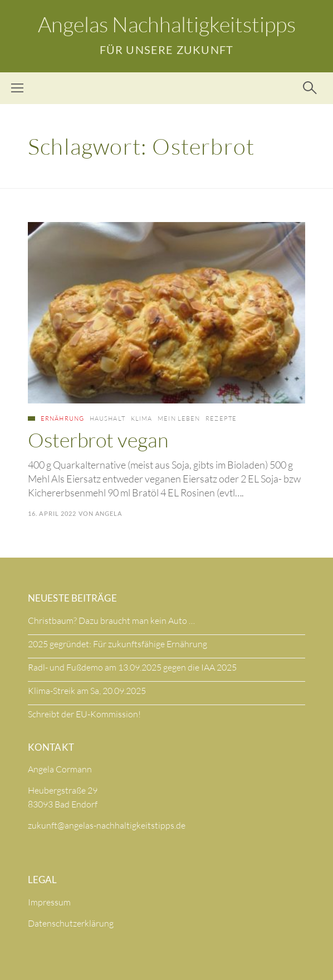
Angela (109, 513)
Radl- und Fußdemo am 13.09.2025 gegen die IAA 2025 (132, 667)
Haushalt (107, 418)
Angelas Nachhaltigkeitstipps (167, 24)
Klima (142, 418)
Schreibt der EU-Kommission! (84, 714)
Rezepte (221, 418)
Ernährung (62, 418)
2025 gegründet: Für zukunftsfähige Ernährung (117, 644)
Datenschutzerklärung (71, 923)
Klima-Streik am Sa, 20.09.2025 (87, 691)
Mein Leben (179, 418)
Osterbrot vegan (98, 440)
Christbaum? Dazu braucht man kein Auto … (111, 620)
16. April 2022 (52, 513)
